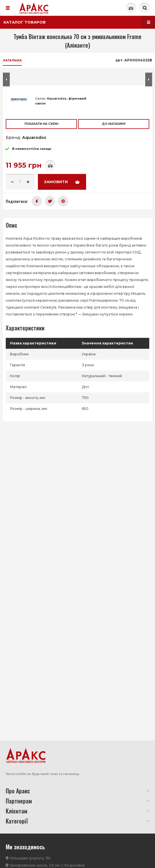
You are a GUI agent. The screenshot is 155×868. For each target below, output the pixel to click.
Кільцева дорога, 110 (30, 858)
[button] (6, 247)
